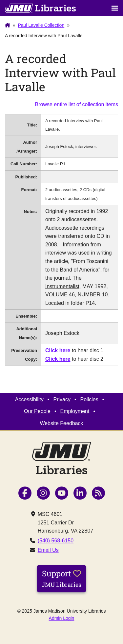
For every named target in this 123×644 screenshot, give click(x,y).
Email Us (48, 550)
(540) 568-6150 (56, 541)
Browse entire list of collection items (77, 104)
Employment (75, 411)
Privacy (62, 399)
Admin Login (62, 618)
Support (61, 578)
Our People (37, 411)
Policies (89, 399)
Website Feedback (61, 423)
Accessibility (29, 399)
